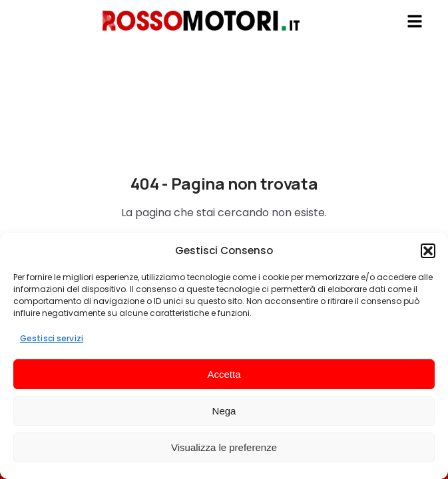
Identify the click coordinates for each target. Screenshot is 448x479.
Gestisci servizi (52, 338)
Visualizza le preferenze (224, 447)
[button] (428, 251)
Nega (224, 411)
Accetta (224, 374)
